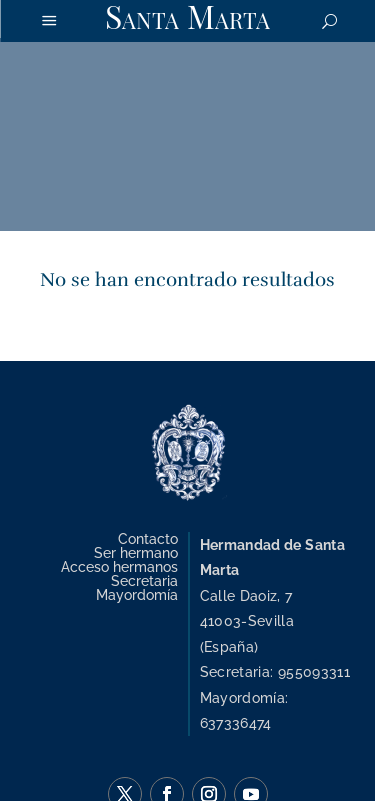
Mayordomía (137, 594)
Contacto (148, 538)
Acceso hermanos (119, 566)
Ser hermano (136, 552)
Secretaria (144, 580)
